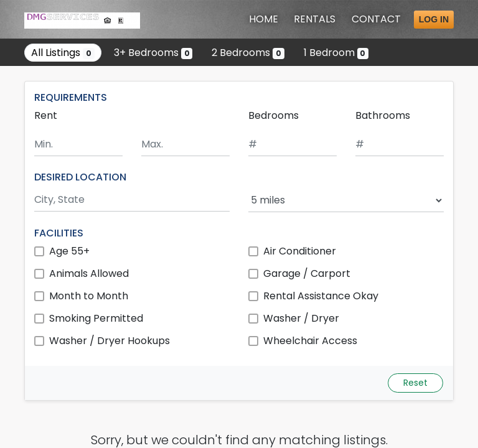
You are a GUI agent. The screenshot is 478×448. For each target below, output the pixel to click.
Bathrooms (383, 115)
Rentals (315, 19)
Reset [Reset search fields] (415, 383)
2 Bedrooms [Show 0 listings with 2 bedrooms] (248, 53)
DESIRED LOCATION (80, 177)
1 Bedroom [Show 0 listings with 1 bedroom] (336, 53)
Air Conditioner (300, 251)
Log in (434, 19)
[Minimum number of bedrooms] (293, 145)
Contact (376, 19)
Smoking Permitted (96, 318)
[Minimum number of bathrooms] (400, 145)
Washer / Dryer (301, 318)
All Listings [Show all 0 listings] (63, 53)
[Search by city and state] (132, 200)
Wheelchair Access (310, 341)
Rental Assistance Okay (321, 296)
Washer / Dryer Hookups (110, 341)
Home (264, 19)
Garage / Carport (307, 273)
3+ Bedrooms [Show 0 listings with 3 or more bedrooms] (153, 53)
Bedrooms (274, 115)
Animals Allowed (89, 273)
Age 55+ (69, 251)
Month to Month (89, 296)
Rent (46, 115)
